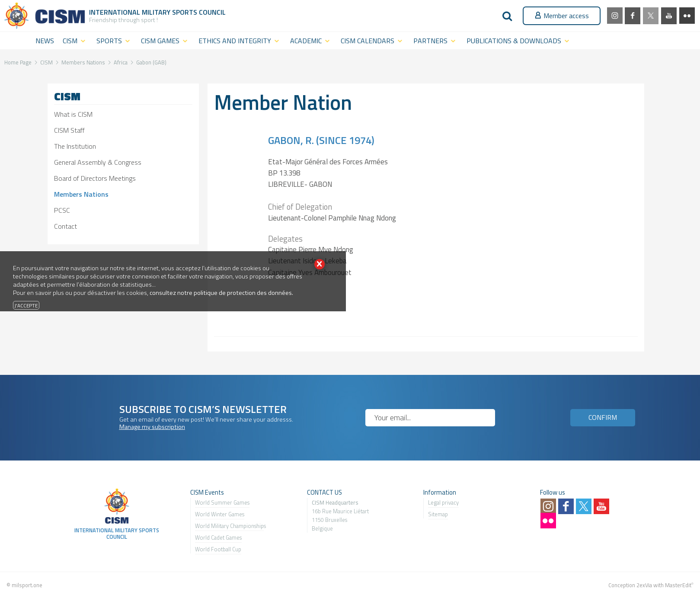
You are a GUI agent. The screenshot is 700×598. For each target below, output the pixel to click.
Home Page (18, 62)
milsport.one (27, 585)
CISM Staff (69, 130)
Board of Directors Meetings (95, 178)
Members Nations (83, 62)
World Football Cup (218, 549)
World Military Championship (229, 526)
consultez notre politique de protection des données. (221, 293)
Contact (66, 226)
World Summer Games (222, 502)
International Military (131, 12)
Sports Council (199, 12)
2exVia (644, 585)
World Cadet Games (218, 537)
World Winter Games (220, 514)
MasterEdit (678, 585)
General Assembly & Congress (98, 162)
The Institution (75, 146)
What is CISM (73, 114)
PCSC (62, 210)
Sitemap (438, 514)
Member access (562, 16)
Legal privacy (443, 502)
